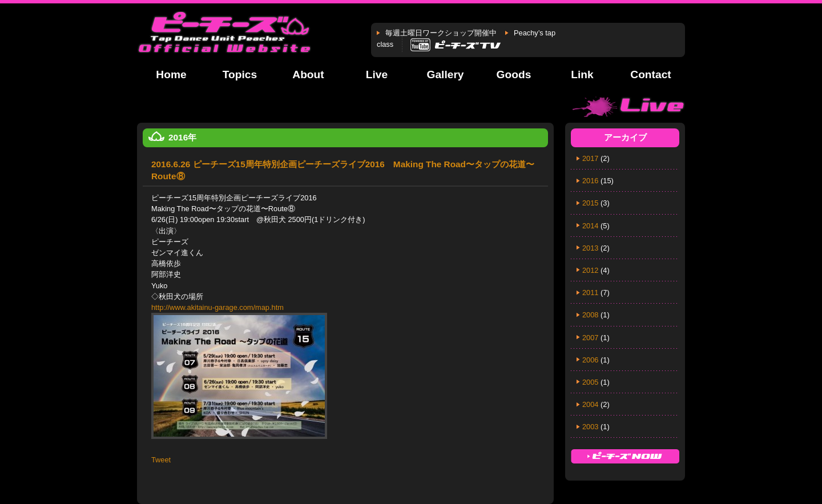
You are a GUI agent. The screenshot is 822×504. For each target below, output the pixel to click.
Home (171, 74)
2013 (590, 248)
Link (582, 74)
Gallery (445, 74)
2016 (590, 181)
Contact (650, 74)
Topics (240, 74)
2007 (590, 338)
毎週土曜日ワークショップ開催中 (441, 33)
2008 (590, 315)
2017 (590, 158)
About (308, 74)
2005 (590, 382)
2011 (590, 293)
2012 (590, 270)
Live (377, 74)
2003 (590, 427)
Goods (514, 74)
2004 (590, 404)
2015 (590, 203)
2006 (590, 360)
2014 (590, 226)
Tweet (161, 460)
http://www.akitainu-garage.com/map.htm (217, 307)
